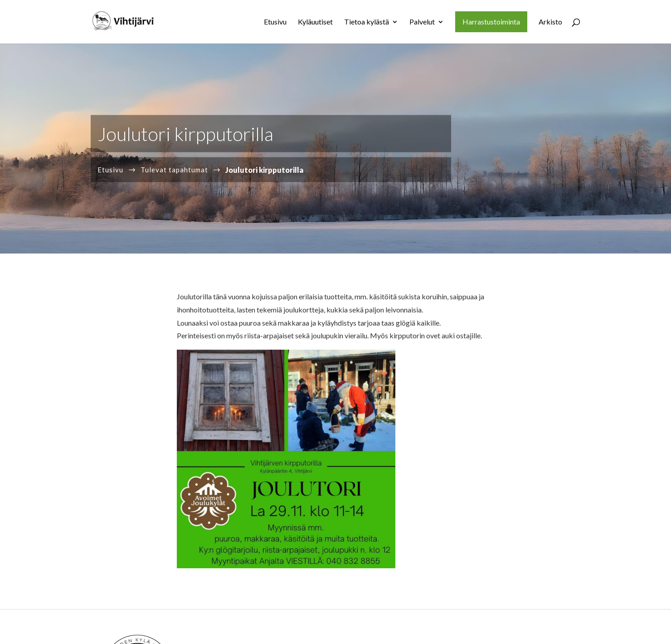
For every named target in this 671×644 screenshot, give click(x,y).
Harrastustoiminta (491, 22)
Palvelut (422, 22)
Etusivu (275, 22)
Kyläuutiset (315, 22)
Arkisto (550, 22)
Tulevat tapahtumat (174, 169)
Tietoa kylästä (367, 22)
